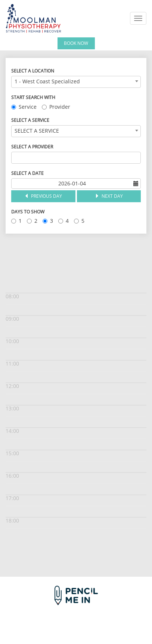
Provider (56, 107)
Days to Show (28, 212)
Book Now (76, 43)
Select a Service (30, 120)
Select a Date (27, 173)
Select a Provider (32, 147)
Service (24, 107)
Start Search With (33, 97)
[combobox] (76, 82)
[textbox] (15, 158)
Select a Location (33, 71)
